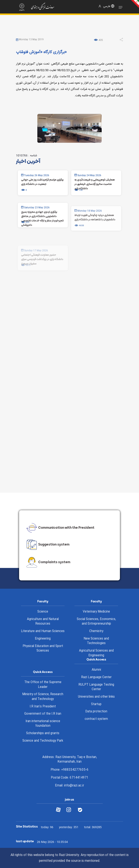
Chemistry (96, 631)
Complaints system (48, 562)
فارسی (107, 7)
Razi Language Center (96, 677)
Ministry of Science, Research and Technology (43, 697)
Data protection (96, 712)
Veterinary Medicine (96, 612)
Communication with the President (60, 528)
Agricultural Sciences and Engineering (96, 653)
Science (43, 612)
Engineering (43, 639)
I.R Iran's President (43, 707)
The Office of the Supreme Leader (43, 685)
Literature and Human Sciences (43, 631)
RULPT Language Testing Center (96, 687)
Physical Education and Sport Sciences (43, 649)
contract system (96, 719)
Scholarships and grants (43, 733)
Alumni (96, 670)
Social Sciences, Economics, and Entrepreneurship (96, 622)
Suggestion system (47, 545)
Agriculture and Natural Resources (43, 622)
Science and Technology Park (43, 741)
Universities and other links (96, 697)
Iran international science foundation (43, 724)
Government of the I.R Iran (43, 714)
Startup (96, 704)
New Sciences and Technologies (96, 641)
